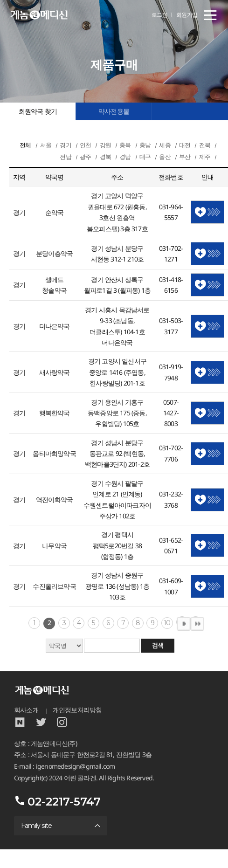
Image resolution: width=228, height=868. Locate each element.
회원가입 (187, 15)
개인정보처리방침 (77, 710)
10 (167, 623)
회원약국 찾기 (38, 111)
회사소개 (26, 710)
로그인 (160, 15)
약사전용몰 (114, 111)
